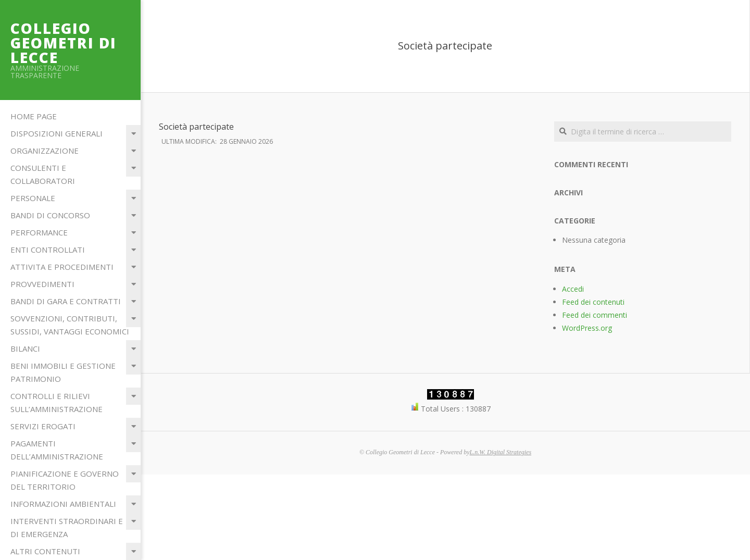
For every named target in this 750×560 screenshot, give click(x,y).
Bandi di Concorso (50, 215)
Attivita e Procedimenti (62, 267)
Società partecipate (196, 127)
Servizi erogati (43, 426)
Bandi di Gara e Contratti (66, 301)
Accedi (573, 289)
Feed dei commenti (595, 315)
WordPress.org (587, 328)
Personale (33, 198)
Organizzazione (45, 151)
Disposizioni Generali (57, 133)
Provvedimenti (42, 284)
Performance (39, 232)
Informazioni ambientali (63, 504)
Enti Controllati (48, 250)
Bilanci (25, 349)
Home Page (34, 116)
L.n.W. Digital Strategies (501, 452)
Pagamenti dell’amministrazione (57, 450)
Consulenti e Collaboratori (43, 174)
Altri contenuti (45, 551)
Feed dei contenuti (593, 302)
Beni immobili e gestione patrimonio (63, 372)
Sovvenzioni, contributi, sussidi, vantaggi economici (70, 325)
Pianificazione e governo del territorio (65, 480)
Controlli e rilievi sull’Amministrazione (57, 402)
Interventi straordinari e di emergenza (67, 527)
